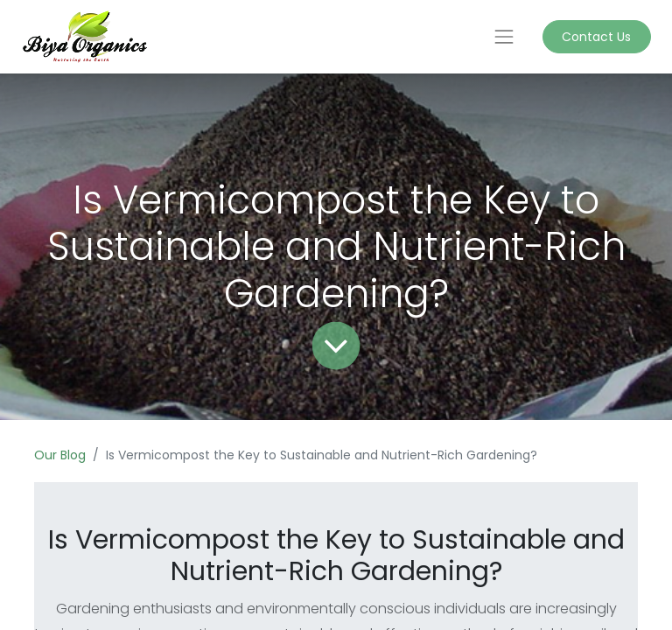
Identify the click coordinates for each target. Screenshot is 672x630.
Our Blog (60, 455)
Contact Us (596, 37)
